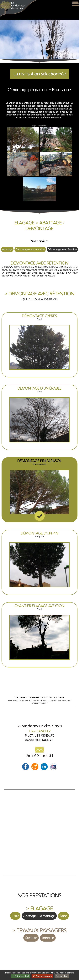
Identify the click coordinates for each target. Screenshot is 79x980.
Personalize (62, 976)
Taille (15, 916)
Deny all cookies (42, 976)
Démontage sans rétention (30, 249)
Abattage (7, 249)
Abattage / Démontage (39, 916)
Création (31, 938)
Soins (63, 916)
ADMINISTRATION (39, 703)
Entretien (48, 938)
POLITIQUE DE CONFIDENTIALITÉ (42, 700)
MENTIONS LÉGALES (17, 700)
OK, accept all (21, 976)
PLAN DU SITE (64, 700)
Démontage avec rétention (62, 249)
